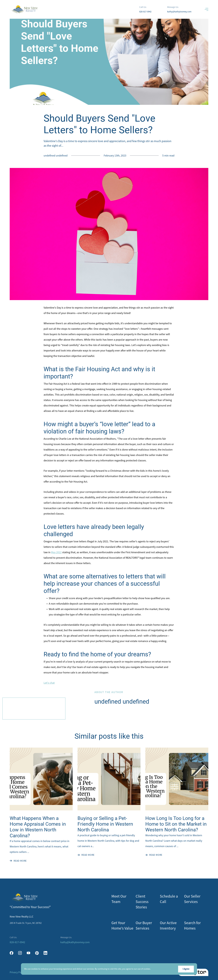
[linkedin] (45, 953)
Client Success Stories (142, 902)
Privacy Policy (17, 972)
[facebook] (12, 953)
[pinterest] (37, 953)
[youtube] (28, 953)
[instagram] (20, 953)
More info (156, 969)
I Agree (186, 969)
